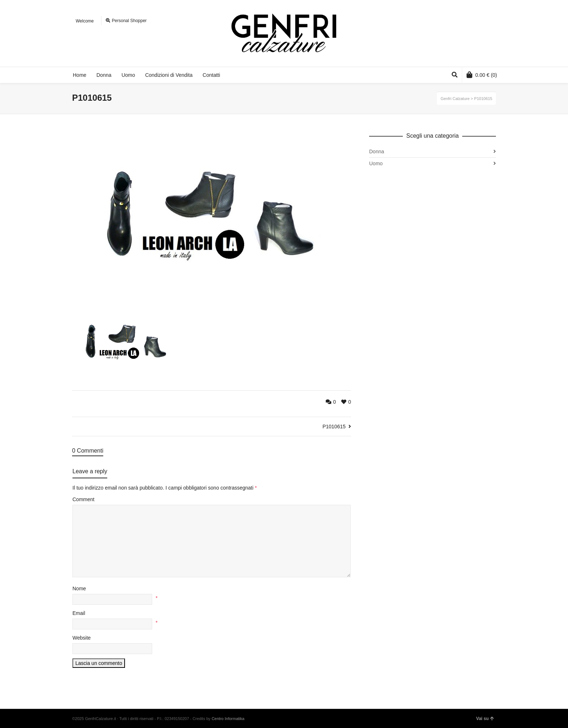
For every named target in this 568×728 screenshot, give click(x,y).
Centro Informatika (228, 719)
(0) (482, 75)
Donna (377, 151)
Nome (79, 588)
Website (82, 638)
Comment (83, 499)
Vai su (485, 719)
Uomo (376, 163)
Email (79, 613)
